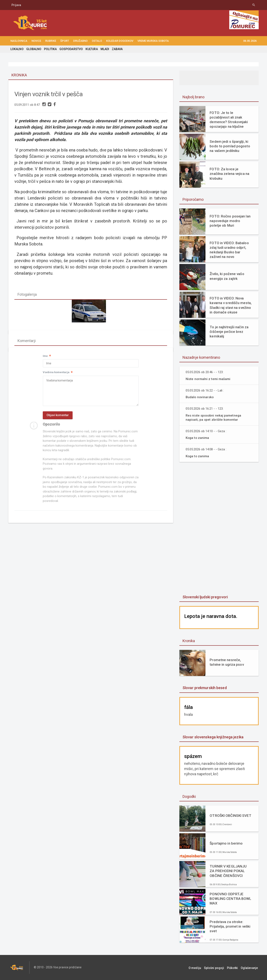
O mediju (199, 967)
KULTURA (91, 49)
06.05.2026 (250, 41)
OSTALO (97, 41)
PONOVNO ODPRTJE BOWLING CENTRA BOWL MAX (230, 899)
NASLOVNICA (19, 41)
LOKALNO (17, 49)
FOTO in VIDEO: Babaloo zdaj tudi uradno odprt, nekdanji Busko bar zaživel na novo (229, 250)
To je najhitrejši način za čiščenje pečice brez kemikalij (229, 332)
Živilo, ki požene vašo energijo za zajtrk (227, 276)
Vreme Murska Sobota (153, 41)
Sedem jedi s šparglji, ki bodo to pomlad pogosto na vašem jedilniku (230, 146)
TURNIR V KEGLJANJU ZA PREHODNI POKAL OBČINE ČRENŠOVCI (228, 871)
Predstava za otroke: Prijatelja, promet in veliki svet (230, 926)
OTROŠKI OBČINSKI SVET (230, 816)
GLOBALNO (34, 49)
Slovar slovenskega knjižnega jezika (213, 737)
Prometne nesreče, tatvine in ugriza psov (226, 662)
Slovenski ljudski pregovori (205, 597)
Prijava (16, 5)
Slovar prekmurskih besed (204, 688)
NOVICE (36, 41)
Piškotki (234, 967)
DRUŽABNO (80, 41)
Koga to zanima (198, 438)
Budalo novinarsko (200, 397)
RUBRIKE (51, 41)
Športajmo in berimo (226, 843)
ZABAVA (116, 49)
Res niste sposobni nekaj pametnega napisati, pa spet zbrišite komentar (214, 417)
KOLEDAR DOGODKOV (120, 41)
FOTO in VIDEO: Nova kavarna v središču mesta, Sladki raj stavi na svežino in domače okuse (230, 305)
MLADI (104, 49)
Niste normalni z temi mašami (208, 379)
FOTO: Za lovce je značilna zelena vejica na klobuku (229, 174)
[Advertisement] (219, 529)
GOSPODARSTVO (71, 49)
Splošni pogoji (217, 967)
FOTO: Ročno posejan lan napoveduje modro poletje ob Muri (230, 221)
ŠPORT (65, 41)
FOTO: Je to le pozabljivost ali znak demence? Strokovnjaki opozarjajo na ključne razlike (229, 120)
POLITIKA (50, 49)
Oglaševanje (250, 967)
